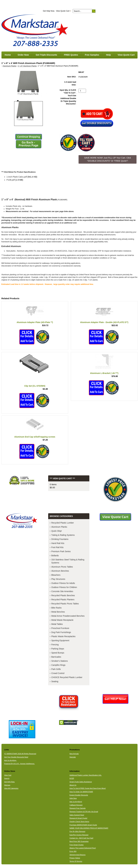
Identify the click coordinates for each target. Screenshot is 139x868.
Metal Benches (58, 612)
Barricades (56, 657)
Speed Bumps (58, 653)
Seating (55, 681)
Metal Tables (57, 624)
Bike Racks (57, 608)
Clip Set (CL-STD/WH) (35, 386)
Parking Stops (58, 649)
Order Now (23, 55)
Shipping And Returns (78, 855)
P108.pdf (11, 180)
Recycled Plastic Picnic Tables (65, 604)
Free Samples (92, 55)
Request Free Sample (78, 808)
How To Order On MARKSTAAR (81, 792)
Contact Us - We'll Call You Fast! (81, 838)
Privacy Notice (75, 858)
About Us (73, 785)
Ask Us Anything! (76, 802)
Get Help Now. (49, 11)
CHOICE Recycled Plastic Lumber (67, 677)
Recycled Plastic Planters (63, 600)
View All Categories (11, 788)
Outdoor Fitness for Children (64, 587)
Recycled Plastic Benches (63, 595)
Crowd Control (58, 673)
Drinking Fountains (60, 539)
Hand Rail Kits (58, 543)
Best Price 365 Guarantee (79, 841)
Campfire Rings (58, 665)
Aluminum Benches (60, 571)
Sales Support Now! (77, 815)
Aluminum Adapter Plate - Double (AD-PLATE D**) (104, 322)
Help (108, 55)
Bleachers (56, 575)
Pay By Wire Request (77, 831)
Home (8, 55)
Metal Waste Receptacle (62, 620)
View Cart (8, 775)
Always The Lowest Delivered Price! (83, 848)
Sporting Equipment (60, 640)
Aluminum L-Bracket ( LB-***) (104, 373)
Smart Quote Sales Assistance (81, 782)
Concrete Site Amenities (62, 591)
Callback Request (76, 805)
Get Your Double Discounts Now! (16, 757)
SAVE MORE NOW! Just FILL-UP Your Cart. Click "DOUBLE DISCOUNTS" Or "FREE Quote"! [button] (108, 159)
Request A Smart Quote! (78, 818)
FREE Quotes (71, 55)
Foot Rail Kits (57, 547)
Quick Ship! (57, 531)
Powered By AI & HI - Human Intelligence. (19, 764)
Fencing (55, 645)
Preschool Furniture (60, 628)
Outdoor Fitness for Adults (63, 583)
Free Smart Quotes (77, 845)
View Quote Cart (63, 11)
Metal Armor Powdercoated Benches (68, 616)
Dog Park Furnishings (61, 632)
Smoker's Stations (60, 661)
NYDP (72, 778)
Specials (73, 757)
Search (7, 778)
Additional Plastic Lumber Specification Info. (86, 775)
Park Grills (56, 669)
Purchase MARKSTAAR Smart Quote (83, 825)
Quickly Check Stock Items (79, 821)
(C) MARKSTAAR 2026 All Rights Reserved (20, 754)
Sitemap (7, 785)
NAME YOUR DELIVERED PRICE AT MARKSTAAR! (89, 828)
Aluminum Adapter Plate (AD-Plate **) (35, 322)
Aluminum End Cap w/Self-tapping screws (35, 437)
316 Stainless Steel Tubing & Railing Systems (68, 561)
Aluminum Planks (9, 66)
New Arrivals (74, 754)
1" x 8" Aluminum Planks (27, 66)
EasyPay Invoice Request (79, 835)
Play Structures (58, 579)
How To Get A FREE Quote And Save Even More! (88, 788)
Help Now (73, 798)
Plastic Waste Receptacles (63, 636)
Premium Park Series (61, 551)
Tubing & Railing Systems (63, 535)
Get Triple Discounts (46, 55)
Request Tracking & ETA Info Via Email (84, 812)
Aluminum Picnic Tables (62, 567)
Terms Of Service (76, 861)
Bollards (55, 556)
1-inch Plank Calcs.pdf (17, 177)
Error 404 (73, 851)
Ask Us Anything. (10, 760)
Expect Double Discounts (79, 795)
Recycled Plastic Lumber (63, 523)
